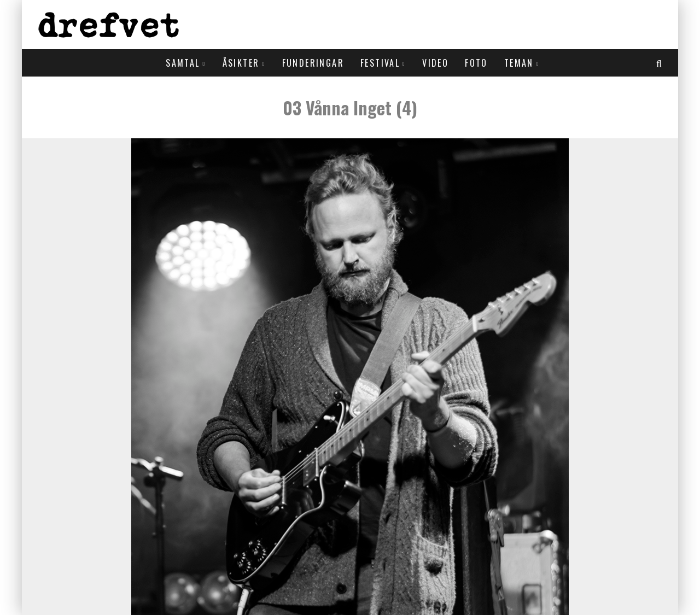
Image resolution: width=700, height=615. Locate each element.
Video (435, 63)
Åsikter (241, 63)
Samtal (183, 63)
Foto (476, 63)
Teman (519, 63)
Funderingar (313, 63)
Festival (380, 63)
